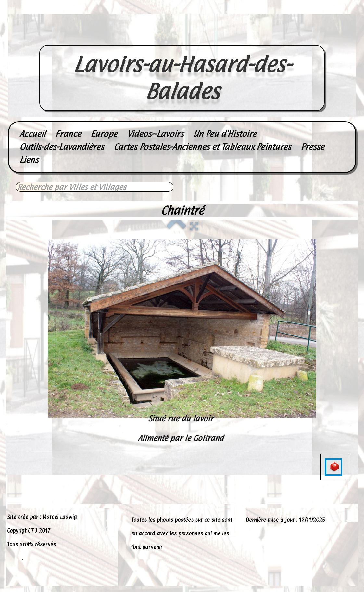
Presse (312, 147)
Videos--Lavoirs (155, 134)
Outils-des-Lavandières (62, 147)
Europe (104, 134)
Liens (29, 160)
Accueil (32, 134)
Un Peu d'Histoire (225, 134)
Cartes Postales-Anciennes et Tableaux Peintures (202, 147)
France (68, 134)
